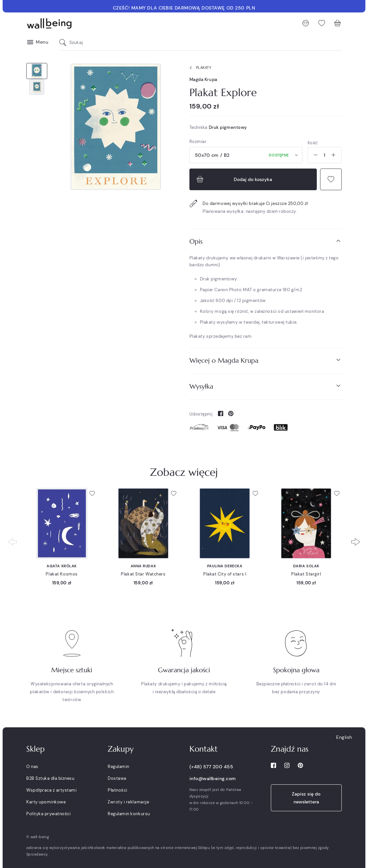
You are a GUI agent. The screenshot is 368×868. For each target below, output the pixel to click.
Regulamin (119, 767)
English (344, 737)
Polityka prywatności (48, 814)
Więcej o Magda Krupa (266, 360)
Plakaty (199, 68)
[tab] (266, 242)
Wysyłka (266, 386)
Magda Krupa (203, 80)
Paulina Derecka (225, 566)
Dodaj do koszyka (234, 179)
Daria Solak (306, 566)
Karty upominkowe (46, 802)
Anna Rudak (143, 566)
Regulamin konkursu (129, 814)
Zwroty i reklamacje (128, 802)
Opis (266, 241)
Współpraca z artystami (51, 790)
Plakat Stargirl (306, 574)
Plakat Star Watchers (143, 574)
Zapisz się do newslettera (306, 798)
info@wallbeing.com (213, 778)
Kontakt (204, 749)
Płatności (118, 790)
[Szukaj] (64, 42)
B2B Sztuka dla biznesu (50, 778)
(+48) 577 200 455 (211, 767)
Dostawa (117, 778)
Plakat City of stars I (225, 574)
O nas (32, 767)
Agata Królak (62, 566)
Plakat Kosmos (62, 574)
